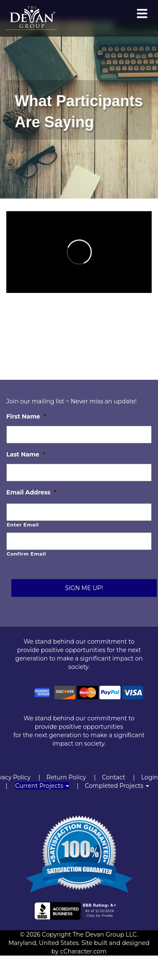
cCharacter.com (83, 951)
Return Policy (66, 777)
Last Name (26, 454)
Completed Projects (117, 786)
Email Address (31, 492)
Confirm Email (26, 554)
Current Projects (42, 786)
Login (150, 777)
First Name (26, 416)
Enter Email (23, 525)
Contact (114, 777)
